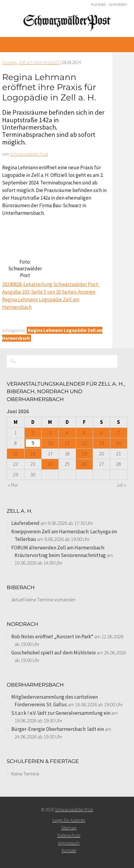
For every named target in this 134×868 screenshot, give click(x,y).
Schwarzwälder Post (29, 154)
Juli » (121, 485)
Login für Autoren (69, 820)
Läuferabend (25, 523)
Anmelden (118, 4)
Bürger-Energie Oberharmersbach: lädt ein (58, 729)
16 (33, 454)
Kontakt (98, 4)
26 (84, 464)
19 (84, 454)
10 (50, 443)
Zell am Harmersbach (39, 62)
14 (119, 443)
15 (15, 454)
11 (67, 443)
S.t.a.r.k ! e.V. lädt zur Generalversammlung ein (61, 713)
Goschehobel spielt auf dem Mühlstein (53, 653)
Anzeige (9, 62)
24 (50, 464)
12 (84, 443)
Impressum (69, 843)
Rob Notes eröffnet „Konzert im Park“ (52, 637)
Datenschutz (69, 835)
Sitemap (69, 828)
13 (101, 443)
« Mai (13, 485)
